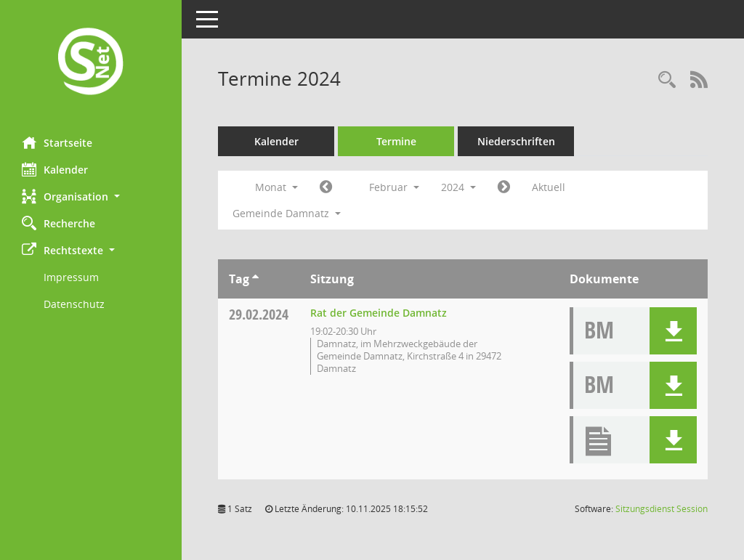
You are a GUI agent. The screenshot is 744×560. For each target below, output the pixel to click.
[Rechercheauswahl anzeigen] (667, 80)
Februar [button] (394, 187)
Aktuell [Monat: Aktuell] (549, 187)
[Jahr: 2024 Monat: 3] (504, 187)
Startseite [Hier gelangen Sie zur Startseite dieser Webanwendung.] (57, 142)
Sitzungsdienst (662, 509)
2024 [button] (458, 187)
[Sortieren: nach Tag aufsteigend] (255, 279)
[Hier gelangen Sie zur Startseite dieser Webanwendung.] (91, 63)
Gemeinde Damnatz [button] (287, 213)
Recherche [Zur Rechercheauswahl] (58, 223)
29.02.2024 (259, 314)
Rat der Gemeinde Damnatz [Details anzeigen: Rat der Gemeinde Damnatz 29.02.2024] (379, 313)
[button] (91, 196)
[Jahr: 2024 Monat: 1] (326, 187)
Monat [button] (276, 187)
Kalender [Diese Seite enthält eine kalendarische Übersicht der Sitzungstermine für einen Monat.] (55, 169)
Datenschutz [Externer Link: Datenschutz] (74, 304)
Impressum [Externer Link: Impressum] (71, 277)
